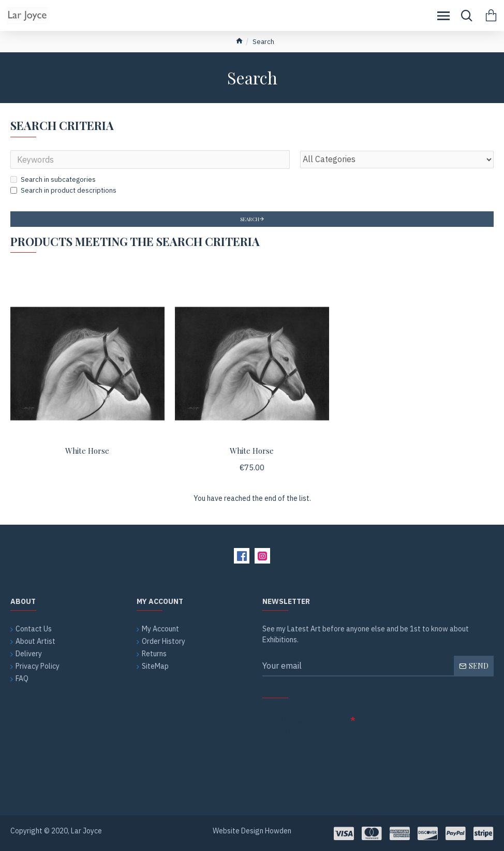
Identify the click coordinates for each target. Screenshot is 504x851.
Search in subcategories (53, 179)
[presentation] (335, 756)
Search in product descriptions (63, 190)
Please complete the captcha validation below (301, 725)
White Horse (87, 451)
